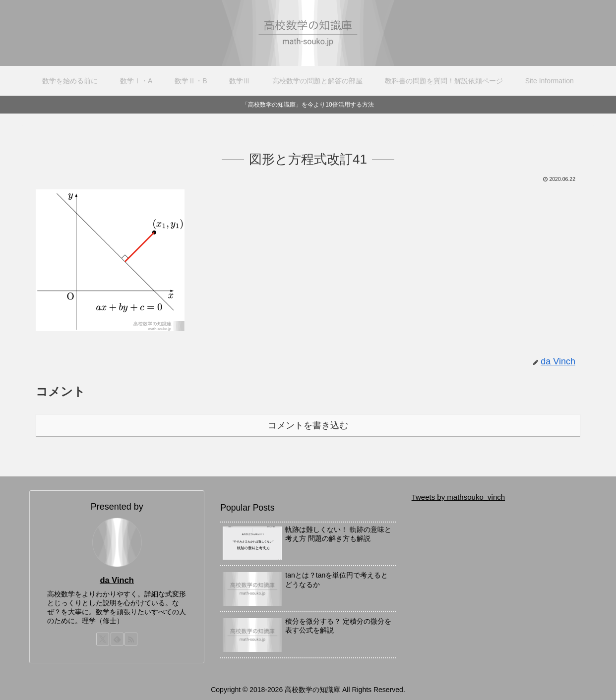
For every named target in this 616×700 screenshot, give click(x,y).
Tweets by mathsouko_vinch (458, 497)
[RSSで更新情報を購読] (131, 639)
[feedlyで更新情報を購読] (117, 639)
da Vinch (117, 580)
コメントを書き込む (308, 425)
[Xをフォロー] (103, 639)
